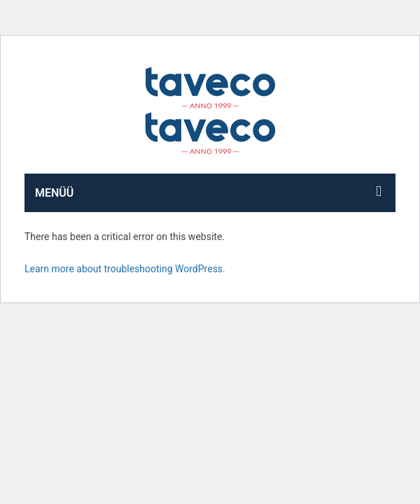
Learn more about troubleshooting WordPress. (125, 269)
